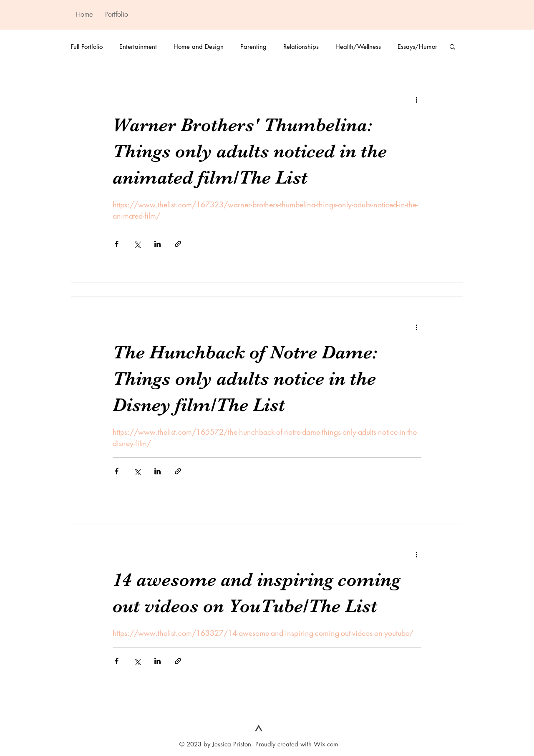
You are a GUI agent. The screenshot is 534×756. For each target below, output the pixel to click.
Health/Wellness (358, 47)
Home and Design (199, 47)
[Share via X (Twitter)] (137, 244)
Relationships (301, 47)
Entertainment (138, 47)
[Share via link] (178, 244)
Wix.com (326, 744)
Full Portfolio (87, 47)
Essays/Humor (417, 47)
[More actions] (416, 99)
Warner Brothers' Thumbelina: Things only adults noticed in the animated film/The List (250, 151)
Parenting (253, 47)
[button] (452, 47)
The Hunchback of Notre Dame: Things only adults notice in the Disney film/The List (245, 378)
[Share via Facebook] (117, 244)
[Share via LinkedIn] (157, 244)
